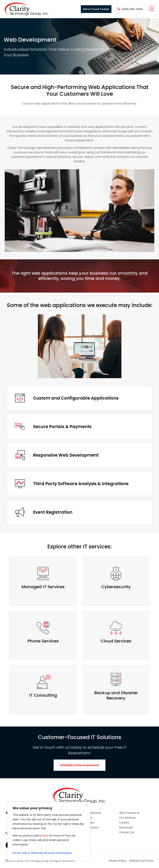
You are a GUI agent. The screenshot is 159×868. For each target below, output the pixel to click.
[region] (49, 831)
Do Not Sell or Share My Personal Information (43, 853)
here (45, 836)
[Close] (86, 805)
